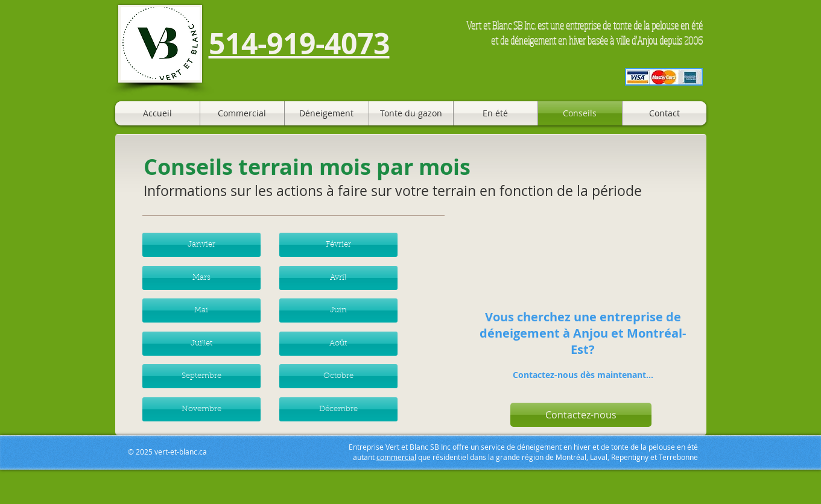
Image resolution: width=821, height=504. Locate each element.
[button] (201, 245)
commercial (396, 457)
